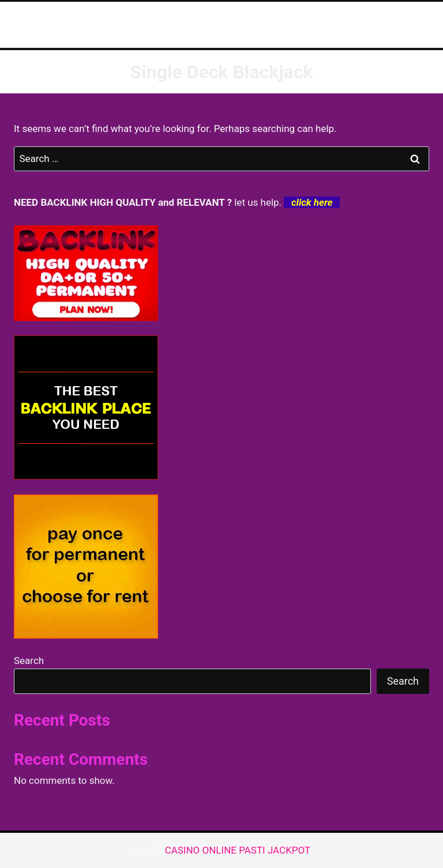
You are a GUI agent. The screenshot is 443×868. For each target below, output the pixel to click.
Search (29, 661)
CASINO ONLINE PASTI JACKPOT (239, 850)
